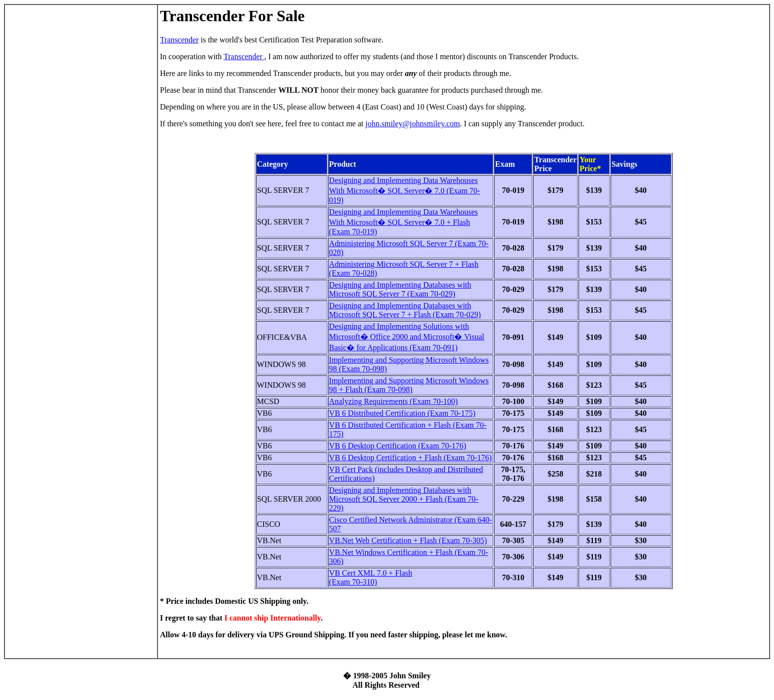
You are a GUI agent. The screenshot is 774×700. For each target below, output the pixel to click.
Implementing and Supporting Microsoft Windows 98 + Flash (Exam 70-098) (409, 385)
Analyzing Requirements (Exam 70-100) (394, 401)
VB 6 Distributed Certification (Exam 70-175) (402, 413)
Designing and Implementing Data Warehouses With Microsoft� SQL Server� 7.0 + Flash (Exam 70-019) (404, 222)
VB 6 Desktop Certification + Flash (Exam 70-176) (410, 458)
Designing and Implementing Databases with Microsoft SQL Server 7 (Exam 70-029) (400, 289)
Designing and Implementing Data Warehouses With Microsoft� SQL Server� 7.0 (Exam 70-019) (405, 190)
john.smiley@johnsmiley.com (412, 124)
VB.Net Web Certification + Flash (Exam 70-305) (408, 540)
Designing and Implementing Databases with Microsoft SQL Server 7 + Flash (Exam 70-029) (405, 310)
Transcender (179, 40)
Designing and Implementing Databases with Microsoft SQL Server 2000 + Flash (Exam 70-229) (404, 499)
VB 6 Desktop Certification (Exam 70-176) (398, 446)
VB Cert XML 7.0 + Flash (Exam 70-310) (371, 577)
